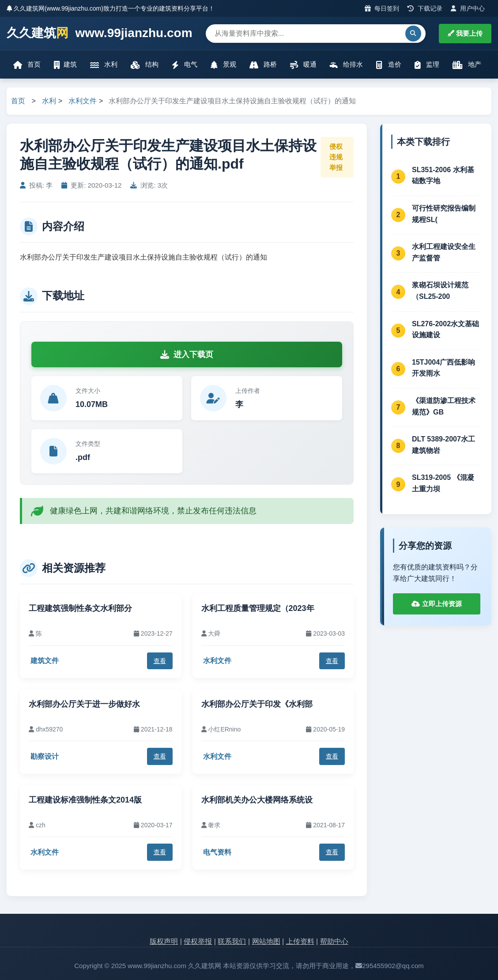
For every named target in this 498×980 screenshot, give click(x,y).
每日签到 (382, 8)
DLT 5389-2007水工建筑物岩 (443, 445)
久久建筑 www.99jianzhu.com (100, 33)
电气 (185, 65)
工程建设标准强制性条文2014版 (85, 800)
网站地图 (266, 941)
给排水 (346, 65)
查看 (160, 661)
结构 (144, 65)
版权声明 (164, 941)
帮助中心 (334, 941)
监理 (427, 65)
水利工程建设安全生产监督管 (444, 252)
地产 (467, 65)
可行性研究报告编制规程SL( (444, 214)
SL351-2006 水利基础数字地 (443, 175)
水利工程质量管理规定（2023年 (258, 608)
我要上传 (465, 33)
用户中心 (468, 8)
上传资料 (300, 941)
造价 (389, 65)
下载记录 (425, 8)
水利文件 (83, 101)
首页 (27, 65)
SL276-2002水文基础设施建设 (445, 330)
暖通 (303, 65)
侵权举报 (198, 941)
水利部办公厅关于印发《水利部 (257, 704)
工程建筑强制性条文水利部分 (80, 608)
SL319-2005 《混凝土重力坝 (443, 483)
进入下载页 (187, 354)
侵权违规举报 (336, 157)
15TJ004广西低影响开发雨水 (443, 368)
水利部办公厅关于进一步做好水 (84, 704)
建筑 (65, 65)
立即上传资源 (436, 604)
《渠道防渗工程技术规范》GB (444, 406)
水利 (104, 65)
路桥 (263, 65)
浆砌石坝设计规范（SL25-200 (440, 291)
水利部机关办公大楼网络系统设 (257, 800)
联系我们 (232, 941)
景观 (223, 65)
